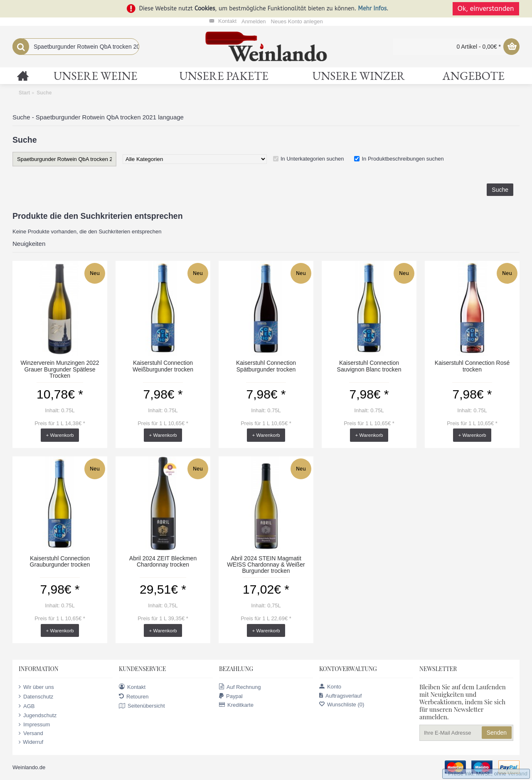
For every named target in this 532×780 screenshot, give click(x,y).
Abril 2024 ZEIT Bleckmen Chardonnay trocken (163, 561)
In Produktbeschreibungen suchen (403, 159)
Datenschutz (36, 696)
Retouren (134, 696)
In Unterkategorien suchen (312, 159)
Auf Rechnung (240, 687)
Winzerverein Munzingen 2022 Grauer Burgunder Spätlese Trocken (60, 369)
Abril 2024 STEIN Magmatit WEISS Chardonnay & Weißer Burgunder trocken (266, 565)
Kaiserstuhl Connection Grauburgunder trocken (60, 561)
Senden (497, 733)
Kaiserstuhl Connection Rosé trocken (472, 366)
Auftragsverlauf (340, 696)
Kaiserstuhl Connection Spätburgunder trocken (266, 366)
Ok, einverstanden (486, 9)
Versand (31, 733)
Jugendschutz (38, 715)
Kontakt (132, 687)
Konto (330, 687)
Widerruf (31, 742)
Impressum (34, 725)
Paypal (231, 696)
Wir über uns (36, 687)
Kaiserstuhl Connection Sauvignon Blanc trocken (369, 366)
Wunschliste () (342, 704)
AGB (27, 706)
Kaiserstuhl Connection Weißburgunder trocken (163, 366)
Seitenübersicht (142, 706)
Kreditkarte (236, 705)
